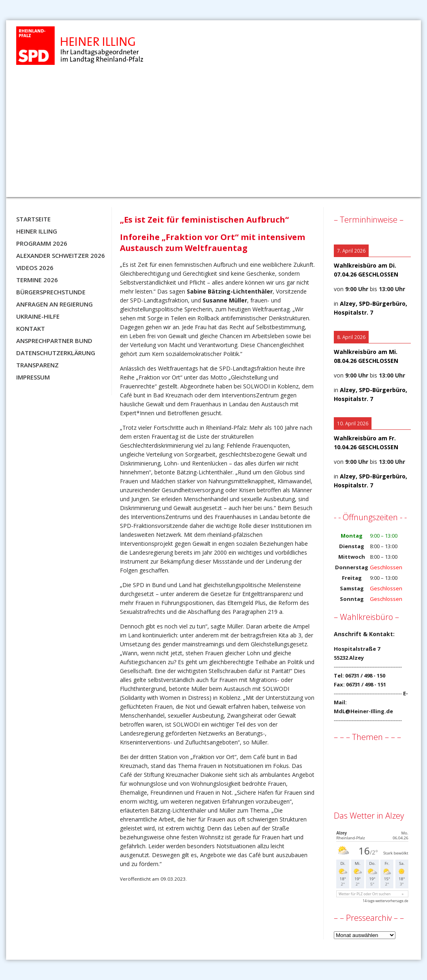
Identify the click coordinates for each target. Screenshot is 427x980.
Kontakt (31, 328)
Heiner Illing (37, 231)
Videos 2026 (35, 268)
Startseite (33, 219)
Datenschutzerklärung (56, 353)
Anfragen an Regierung (54, 304)
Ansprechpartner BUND (54, 341)
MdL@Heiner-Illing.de (363, 711)
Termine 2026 (37, 280)
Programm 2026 (42, 243)
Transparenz (37, 365)
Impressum (33, 377)
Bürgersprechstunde (51, 292)
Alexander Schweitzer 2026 (61, 255)
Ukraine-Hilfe (38, 316)
